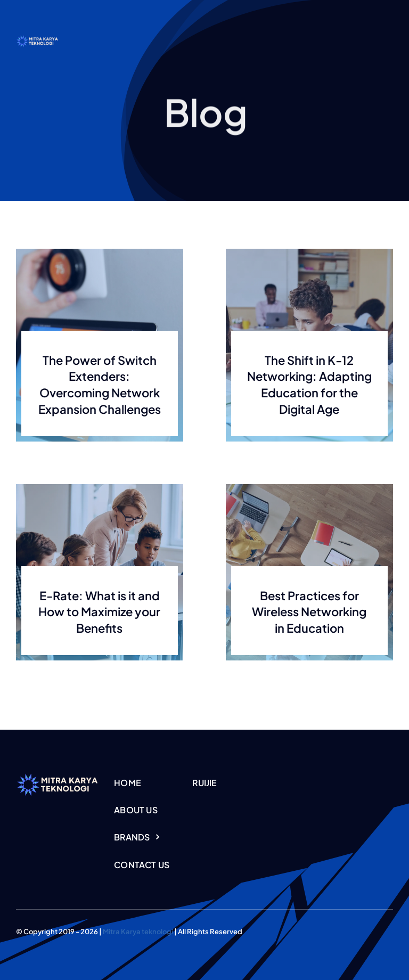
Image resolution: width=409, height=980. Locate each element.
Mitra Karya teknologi (138, 932)
